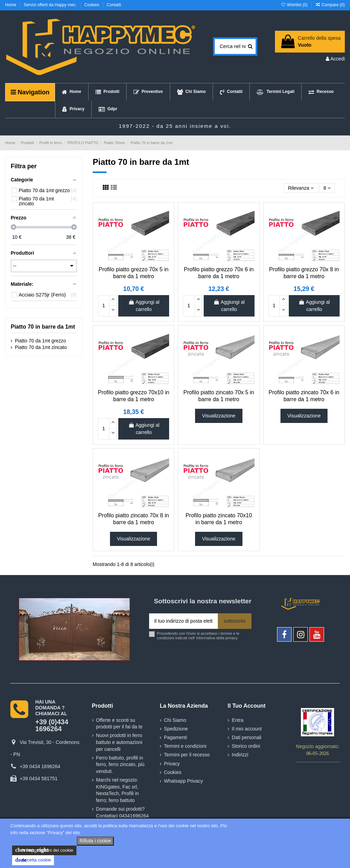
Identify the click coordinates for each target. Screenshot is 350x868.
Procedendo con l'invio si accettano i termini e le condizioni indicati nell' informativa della (198, 636)
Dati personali (247, 737)
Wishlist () (294, 5)
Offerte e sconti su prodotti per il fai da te (119, 724)
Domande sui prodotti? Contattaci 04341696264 (123, 812)
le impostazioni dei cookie (44, 850)
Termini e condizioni (185, 746)
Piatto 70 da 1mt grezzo (40, 341)
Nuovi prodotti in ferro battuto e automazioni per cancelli (119, 742)
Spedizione (176, 729)
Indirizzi (240, 755)
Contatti (114, 5)
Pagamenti (176, 737)
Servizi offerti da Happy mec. (51, 5)
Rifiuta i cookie (95, 841)
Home (11, 5)
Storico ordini (246, 746)
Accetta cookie (33, 860)
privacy (232, 638)
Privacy (172, 764)
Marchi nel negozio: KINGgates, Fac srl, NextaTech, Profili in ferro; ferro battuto (118, 790)
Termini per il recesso (187, 755)
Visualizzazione (219, 416)
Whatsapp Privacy (183, 781)
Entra (237, 720)
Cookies (93, 5)
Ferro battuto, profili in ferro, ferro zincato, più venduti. (120, 765)
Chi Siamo (175, 720)
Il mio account (247, 729)
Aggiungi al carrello (144, 306)
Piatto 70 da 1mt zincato (41, 347)
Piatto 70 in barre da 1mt (43, 327)
